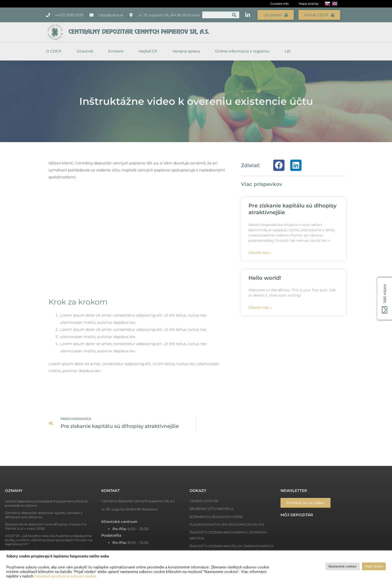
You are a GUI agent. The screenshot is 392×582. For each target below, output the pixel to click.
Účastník (86, 51)
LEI (288, 51)
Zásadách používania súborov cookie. (66, 576)
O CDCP (55, 51)
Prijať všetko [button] (374, 566)
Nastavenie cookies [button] (342, 566)
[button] (279, 165)
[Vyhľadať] (234, 15)
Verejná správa (187, 51)
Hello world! (265, 278)
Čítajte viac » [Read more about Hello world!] (260, 308)
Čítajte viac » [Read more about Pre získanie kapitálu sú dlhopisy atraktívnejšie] (260, 253)
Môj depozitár (297, 515)
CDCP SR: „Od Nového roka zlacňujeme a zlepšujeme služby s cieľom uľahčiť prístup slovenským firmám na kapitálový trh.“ (49, 540)
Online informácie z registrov (244, 51)
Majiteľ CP (149, 51)
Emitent (117, 51)
